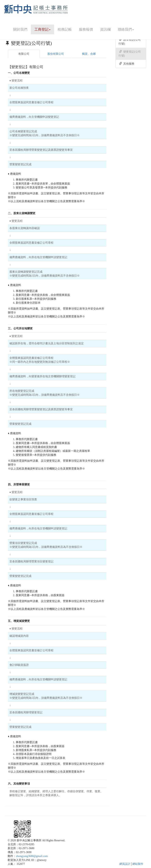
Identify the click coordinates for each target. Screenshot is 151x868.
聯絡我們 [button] (126, 29)
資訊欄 (105, 29)
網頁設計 (125, 864)
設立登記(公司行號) (130, 42)
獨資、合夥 (89, 54)
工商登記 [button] (42, 29)
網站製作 (138, 864)
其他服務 (127, 64)
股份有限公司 (56, 54)
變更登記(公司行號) (130, 54)
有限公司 (24, 54)
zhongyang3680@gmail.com (32, 856)
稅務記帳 (65, 29)
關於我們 (20, 29)
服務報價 (86, 29)
